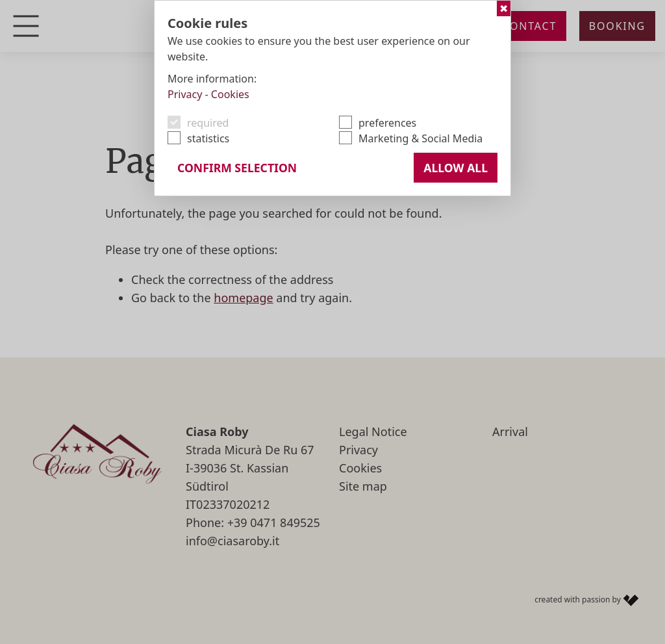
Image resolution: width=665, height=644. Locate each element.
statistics (208, 138)
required (208, 123)
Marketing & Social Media (420, 138)
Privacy (185, 94)
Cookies (230, 94)
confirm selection (237, 168)
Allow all (456, 168)
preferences (387, 123)
